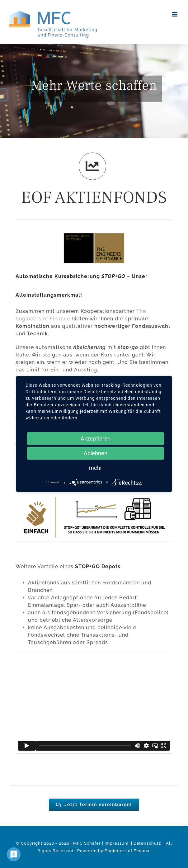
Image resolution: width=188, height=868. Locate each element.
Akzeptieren (96, 439)
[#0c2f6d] (94, 805)
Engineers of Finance (128, 851)
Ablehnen (96, 453)
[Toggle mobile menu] (175, 14)
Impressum (117, 843)
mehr (96, 468)
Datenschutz (148, 843)
